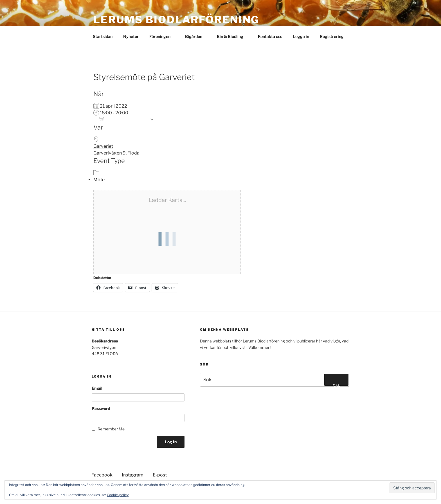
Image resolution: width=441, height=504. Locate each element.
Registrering (332, 36)
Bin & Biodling (233, 36)
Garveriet (103, 146)
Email (97, 388)
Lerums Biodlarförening (176, 20)
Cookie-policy (118, 495)
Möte (99, 180)
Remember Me (111, 429)
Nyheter (131, 36)
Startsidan (103, 36)
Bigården (196, 36)
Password (101, 408)
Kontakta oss (270, 36)
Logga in (301, 36)
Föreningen (163, 36)
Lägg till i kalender (123, 120)
